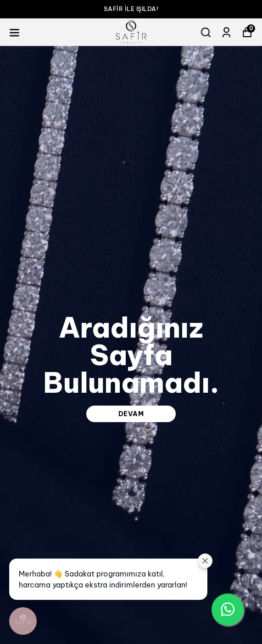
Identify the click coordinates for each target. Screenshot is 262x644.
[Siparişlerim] (226, 32)
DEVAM (131, 414)
